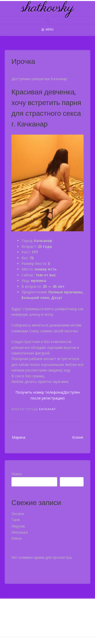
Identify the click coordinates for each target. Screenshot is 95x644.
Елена (16, 538)
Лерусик (18, 526)
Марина (19, 437)
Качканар (47, 409)
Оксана (18, 514)
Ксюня (78, 437)
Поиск (17, 474)
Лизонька (20, 532)
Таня (16, 520)
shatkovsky (48, 8)
